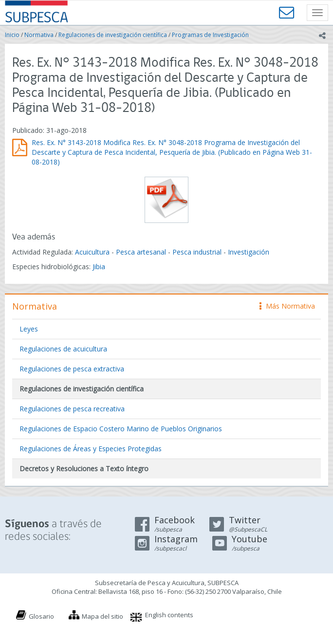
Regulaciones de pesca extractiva (72, 369)
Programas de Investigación (210, 35)
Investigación (249, 252)
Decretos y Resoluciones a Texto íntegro (84, 469)
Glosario (41, 616)
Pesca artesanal (142, 252)
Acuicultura (92, 252)
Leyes (29, 329)
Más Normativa (287, 306)
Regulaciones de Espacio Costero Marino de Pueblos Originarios (121, 429)
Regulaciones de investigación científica (113, 35)
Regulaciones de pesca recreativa (72, 409)
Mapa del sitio (102, 616)
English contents (169, 615)
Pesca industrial (197, 252)
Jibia (99, 267)
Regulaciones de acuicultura (63, 349)
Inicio (12, 35)
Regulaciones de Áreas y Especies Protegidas (91, 449)
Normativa (39, 35)
